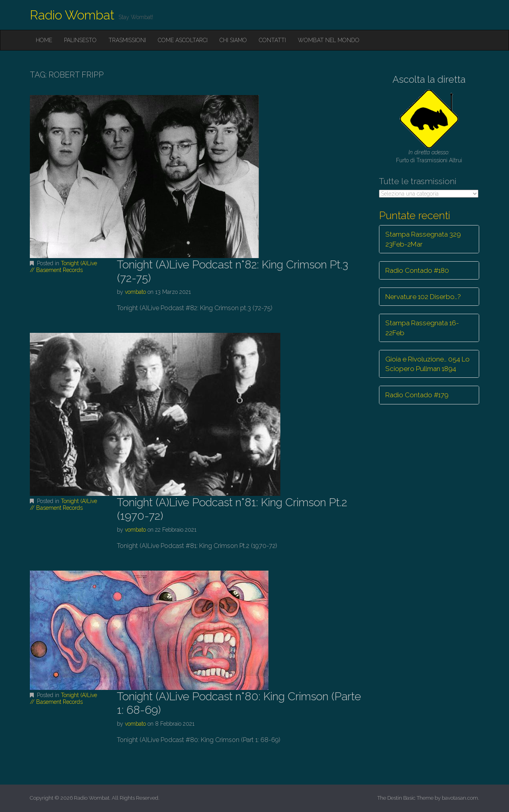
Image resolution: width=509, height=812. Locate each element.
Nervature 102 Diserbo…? (423, 297)
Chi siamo (233, 40)
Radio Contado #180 (417, 270)
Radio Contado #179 (417, 395)
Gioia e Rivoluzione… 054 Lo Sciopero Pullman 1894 (427, 364)
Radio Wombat (72, 15)
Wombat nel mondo (329, 40)
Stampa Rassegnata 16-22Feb (422, 328)
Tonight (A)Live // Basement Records (63, 267)
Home (44, 40)
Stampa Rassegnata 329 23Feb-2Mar (423, 239)
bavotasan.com (460, 798)
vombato (135, 292)
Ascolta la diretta (429, 79)
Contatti (272, 40)
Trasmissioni (127, 40)
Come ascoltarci (183, 40)
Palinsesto (80, 40)
